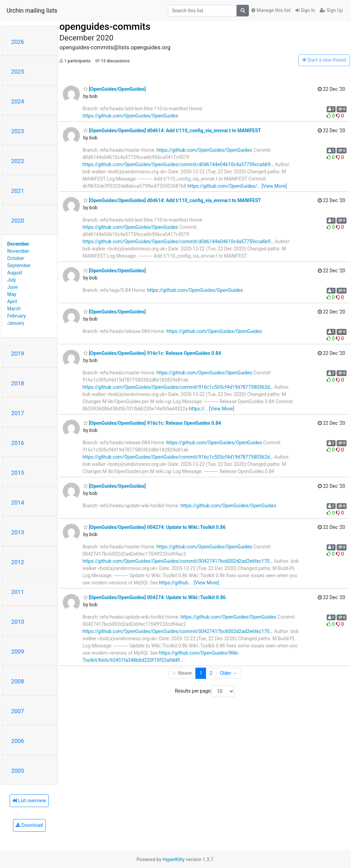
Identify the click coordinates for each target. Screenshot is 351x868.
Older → (229, 673)
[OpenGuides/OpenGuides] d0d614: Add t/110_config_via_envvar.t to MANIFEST (172, 131)
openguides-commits (105, 27)
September (19, 265)
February (16, 316)
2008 (18, 681)
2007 (18, 711)
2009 (18, 652)
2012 (18, 562)
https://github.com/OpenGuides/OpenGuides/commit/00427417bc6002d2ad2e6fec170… (178, 561)
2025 (18, 72)
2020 (18, 221)
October (16, 258)
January (16, 323)
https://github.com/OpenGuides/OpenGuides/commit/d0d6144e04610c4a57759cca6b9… (178, 164)
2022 (18, 161)
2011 (18, 592)
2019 (18, 354)
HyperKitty (174, 859)
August (15, 273)
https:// (197, 409)
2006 (18, 741)
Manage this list (271, 10)
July (11, 280)
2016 (18, 443)
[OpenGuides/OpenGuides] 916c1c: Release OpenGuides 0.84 (152, 353)
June (13, 287)
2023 (18, 131)
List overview (29, 801)
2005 (18, 771)
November (18, 251)
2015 (18, 473)
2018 (18, 383)
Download (29, 825)
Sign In (305, 10)
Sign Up (331, 10)
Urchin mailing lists (32, 11)
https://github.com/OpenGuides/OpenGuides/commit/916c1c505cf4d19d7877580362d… (178, 387)
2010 (18, 622)
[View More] (274, 186)
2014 (18, 503)
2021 (18, 191)
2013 (18, 532)
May (12, 294)
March (14, 309)
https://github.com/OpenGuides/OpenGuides (130, 116)
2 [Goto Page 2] (211, 673)
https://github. (174, 583)
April (12, 301)
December (18, 244)
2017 (18, 413)
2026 (18, 42)
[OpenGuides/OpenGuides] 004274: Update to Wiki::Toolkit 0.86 (155, 527)
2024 (18, 101)
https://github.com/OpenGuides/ (222, 186)
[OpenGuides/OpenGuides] (115, 89)
